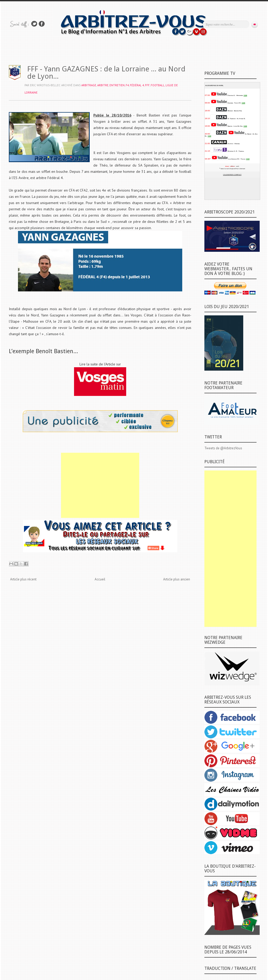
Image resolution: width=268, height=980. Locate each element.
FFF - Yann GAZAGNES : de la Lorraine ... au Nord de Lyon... (106, 73)
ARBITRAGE (89, 85)
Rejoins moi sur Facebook (42, 24)
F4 (127, 85)
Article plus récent (23, 579)
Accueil (100, 579)
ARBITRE (103, 85)
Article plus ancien (177, 579)
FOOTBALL (158, 85)
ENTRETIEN (117, 85)
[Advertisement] (100, 485)
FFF (147, 85)
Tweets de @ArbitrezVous (223, 448)
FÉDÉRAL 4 (137, 85)
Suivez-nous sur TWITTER (34, 24)
